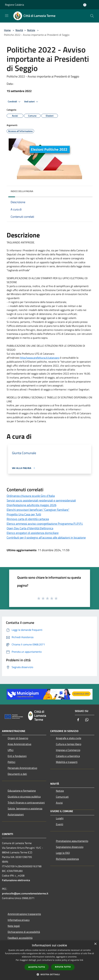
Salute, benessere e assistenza (25, 808)
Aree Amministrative (19, 744)
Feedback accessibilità (20, 938)
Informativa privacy (19, 920)
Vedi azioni (32, 102)
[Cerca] (92, 16)
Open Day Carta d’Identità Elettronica (30, 528)
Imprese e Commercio (68, 750)
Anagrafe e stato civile (69, 738)
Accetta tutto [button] (37, 967)
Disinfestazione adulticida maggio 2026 (32, 505)
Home (7, 30)
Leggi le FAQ (63, 853)
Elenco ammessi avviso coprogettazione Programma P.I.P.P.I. (45, 524)
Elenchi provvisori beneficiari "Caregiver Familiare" (38, 510)
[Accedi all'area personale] (85, 5)
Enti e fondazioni (17, 756)
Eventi (60, 824)
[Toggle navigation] (7, 16)
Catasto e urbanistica (68, 756)
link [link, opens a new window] (81, 960)
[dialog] (49, 960)
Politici (11, 762)
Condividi (15, 102)
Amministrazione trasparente (24, 914)
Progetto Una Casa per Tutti (24, 514)
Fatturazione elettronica (16, 880)
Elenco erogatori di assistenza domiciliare (33, 533)
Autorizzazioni (16, 814)
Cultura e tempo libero (69, 744)
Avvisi (59, 803)
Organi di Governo (18, 738)
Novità (19, 30)
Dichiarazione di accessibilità (24, 932)
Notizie (31, 30)
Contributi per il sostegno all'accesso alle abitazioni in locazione (46, 538)
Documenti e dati (17, 774)
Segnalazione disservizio (70, 847)
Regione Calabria (14, 5)
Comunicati (62, 797)
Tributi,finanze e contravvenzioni (26, 803)
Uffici (11, 750)
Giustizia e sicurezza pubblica (24, 797)
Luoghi (60, 818)
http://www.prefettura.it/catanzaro (40, 358)
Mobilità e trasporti (67, 762)
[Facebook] (78, 720)
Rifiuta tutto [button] (63, 967)
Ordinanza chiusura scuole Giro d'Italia (31, 496)
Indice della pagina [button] (22, 191)
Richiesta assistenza (67, 859)
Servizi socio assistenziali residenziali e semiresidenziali (41, 500)
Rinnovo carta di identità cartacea (28, 519)
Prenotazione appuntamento (72, 841)
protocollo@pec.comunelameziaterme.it (25, 893)
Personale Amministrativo (22, 768)
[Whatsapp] (87, 720)
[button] (50, 974)
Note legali (14, 926)
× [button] (95, 944)
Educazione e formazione (22, 791)
